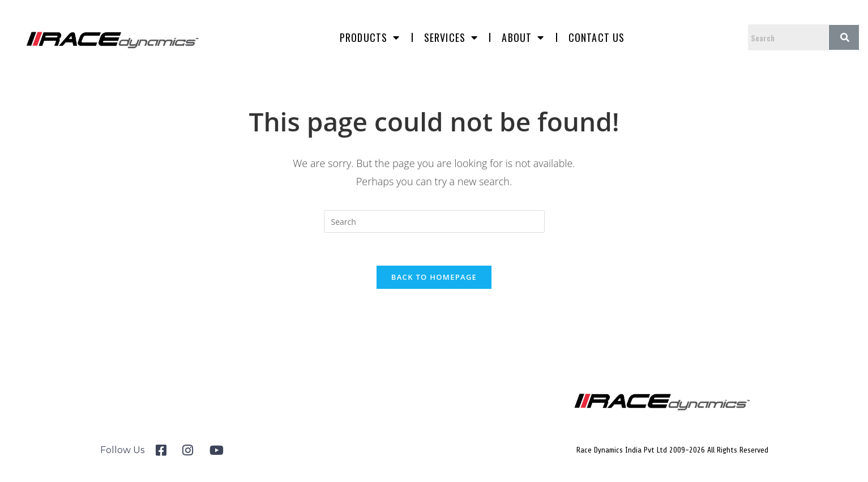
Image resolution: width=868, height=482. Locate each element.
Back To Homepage (434, 279)
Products (370, 37)
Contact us (597, 37)
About (523, 37)
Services (451, 37)
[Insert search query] (434, 221)
